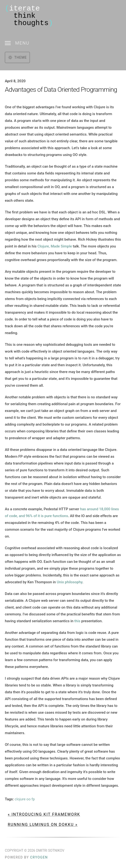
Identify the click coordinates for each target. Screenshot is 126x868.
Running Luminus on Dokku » (43, 825)
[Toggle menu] (63, 43)
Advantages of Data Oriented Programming (61, 90)
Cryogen (39, 857)
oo (29, 799)
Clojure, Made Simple (55, 246)
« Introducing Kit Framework (44, 814)
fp (33, 799)
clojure (20, 799)
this (77, 621)
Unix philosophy (70, 582)
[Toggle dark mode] (17, 57)
